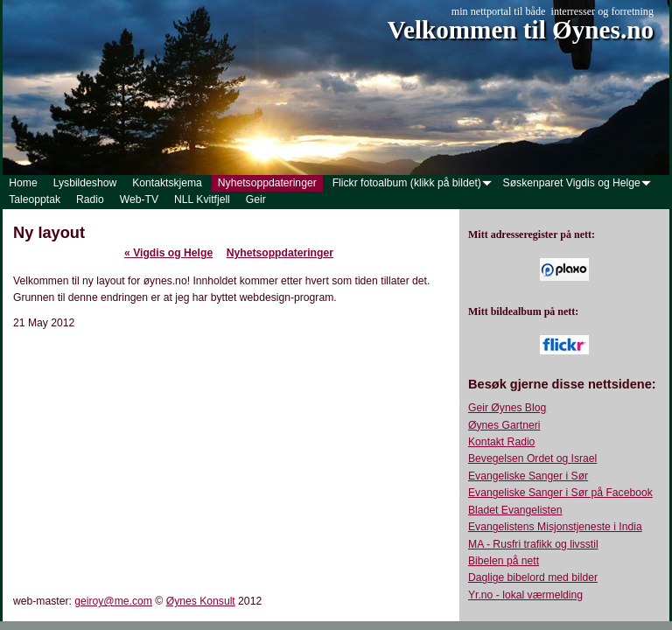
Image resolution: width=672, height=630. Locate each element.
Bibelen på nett (504, 561)
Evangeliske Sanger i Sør (528, 476)
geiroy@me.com (113, 601)
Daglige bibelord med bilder (533, 577)
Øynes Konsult (201, 601)
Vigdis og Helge (168, 253)
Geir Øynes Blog (507, 408)
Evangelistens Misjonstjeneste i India (555, 527)
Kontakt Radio (501, 442)
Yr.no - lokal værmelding (525, 595)
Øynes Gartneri (504, 425)
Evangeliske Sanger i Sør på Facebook (560, 493)
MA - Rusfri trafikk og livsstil (533, 544)
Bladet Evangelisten (515, 510)
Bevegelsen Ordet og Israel (532, 458)
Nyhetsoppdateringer (280, 253)
